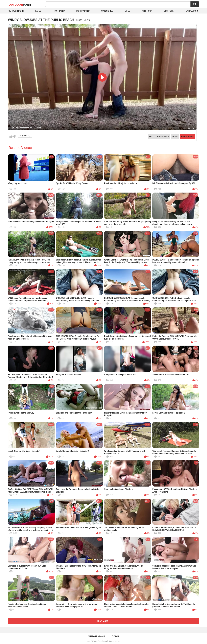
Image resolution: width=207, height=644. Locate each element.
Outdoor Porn (16, 11)
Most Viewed (83, 11)
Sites (127, 11)
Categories (107, 11)
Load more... (104, 621)
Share (175, 136)
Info (151, 136)
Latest (39, 11)
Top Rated (59, 11)
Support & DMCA (97, 636)
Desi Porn (169, 11)
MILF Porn (147, 11)
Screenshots (163, 136)
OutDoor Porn (100, 641)
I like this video (11, 136)
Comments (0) (187, 136)
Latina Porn (192, 11)
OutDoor (20, 4)
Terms (116, 636)
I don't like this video (15, 136)
